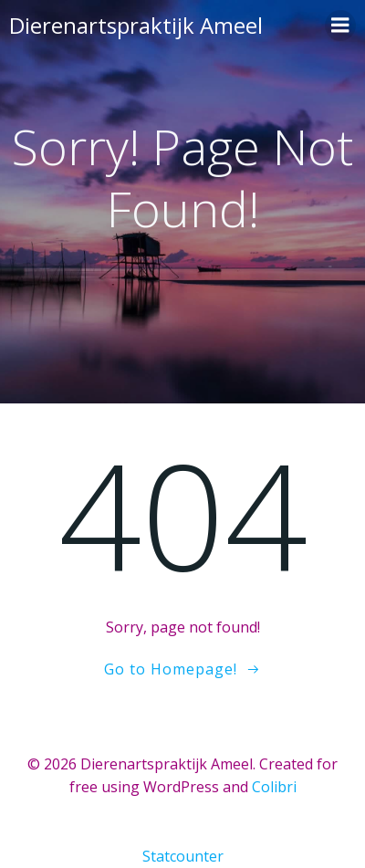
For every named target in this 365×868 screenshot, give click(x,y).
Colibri (274, 787)
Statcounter (183, 856)
